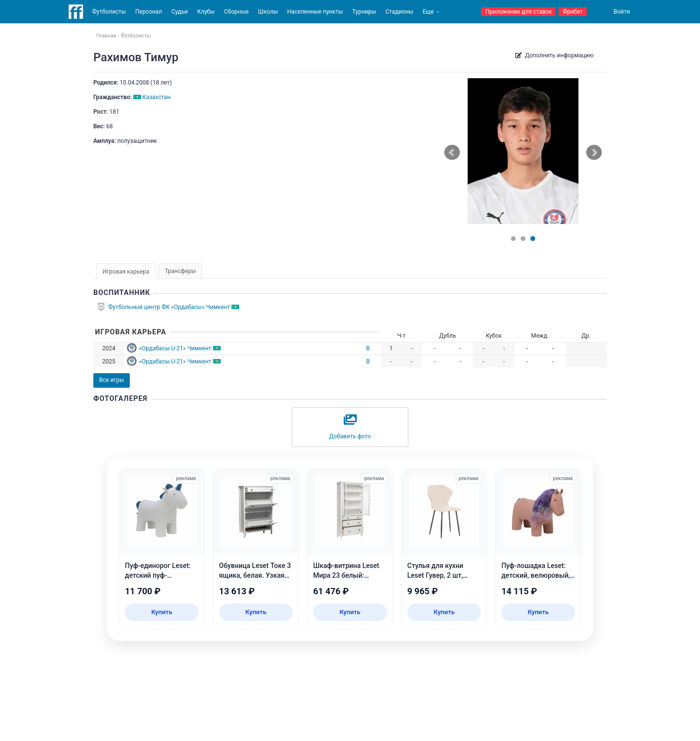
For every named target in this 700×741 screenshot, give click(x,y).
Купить (162, 612)
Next (594, 153)
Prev (452, 153)
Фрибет (573, 12)
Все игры (112, 380)
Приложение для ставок (518, 12)
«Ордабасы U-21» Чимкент (175, 348)
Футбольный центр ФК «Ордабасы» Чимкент (169, 307)
